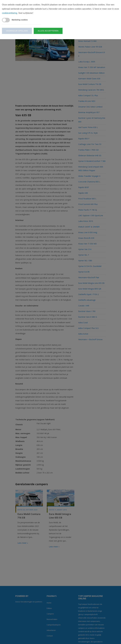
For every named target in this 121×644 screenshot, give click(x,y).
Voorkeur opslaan (17, 31)
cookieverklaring (10, 13)
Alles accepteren (48, 31)
